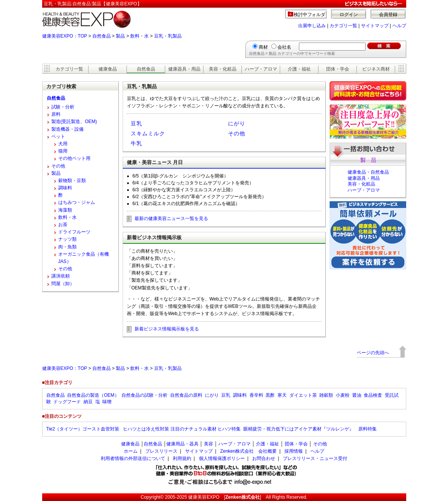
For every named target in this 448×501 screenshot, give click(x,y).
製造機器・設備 (67, 129)
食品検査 (373, 395)
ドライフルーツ (74, 232)
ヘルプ (399, 26)
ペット (58, 136)
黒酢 (270, 395)
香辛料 (256, 395)
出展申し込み (312, 26)
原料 (56, 114)
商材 (263, 47)
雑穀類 (326, 395)
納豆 (88, 402)
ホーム (131, 451)
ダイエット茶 (303, 395)
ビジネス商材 (376, 69)
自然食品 (102, 36)
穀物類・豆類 (72, 181)
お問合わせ (264, 458)
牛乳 (136, 143)
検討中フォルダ (309, 15)
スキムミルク (148, 133)
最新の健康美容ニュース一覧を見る (171, 218)
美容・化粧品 (223, 69)
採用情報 (294, 451)
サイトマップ (375, 26)
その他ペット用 (74, 158)
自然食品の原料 (186, 395)
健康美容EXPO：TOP (65, 36)
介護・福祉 (299, 69)
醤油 (357, 395)
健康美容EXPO (204, 497)
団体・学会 (338, 69)
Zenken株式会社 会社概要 (248, 451)
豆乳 (136, 123)
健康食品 (108, 69)
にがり (237, 123)
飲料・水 (139, 36)
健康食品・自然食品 (368, 172)
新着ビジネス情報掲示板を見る (167, 329)
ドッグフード (67, 402)
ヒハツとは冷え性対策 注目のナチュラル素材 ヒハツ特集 (182, 429)
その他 (237, 133)
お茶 (63, 225)
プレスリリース (161, 451)
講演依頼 (61, 276)
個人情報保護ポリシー (222, 458)
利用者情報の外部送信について (133, 458)
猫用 (63, 151)
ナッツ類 (67, 239)
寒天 (282, 395)
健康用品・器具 (182, 444)
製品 (120, 36)
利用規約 (182, 458)
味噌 (107, 402)
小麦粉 (343, 395)
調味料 (65, 188)
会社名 (284, 47)
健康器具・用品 (184, 69)
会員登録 (388, 15)
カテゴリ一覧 (343, 26)
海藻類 (65, 210)
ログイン (349, 15)
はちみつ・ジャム (77, 202)
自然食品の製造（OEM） (93, 395)
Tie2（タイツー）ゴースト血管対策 (84, 429)
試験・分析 (63, 107)
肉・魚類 (67, 247)
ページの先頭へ (373, 353)
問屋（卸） (63, 284)
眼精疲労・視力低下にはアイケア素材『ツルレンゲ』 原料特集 (310, 429)
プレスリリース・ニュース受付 (315, 458)
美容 (208, 444)
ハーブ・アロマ (261, 69)
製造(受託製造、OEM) (74, 122)
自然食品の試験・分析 (144, 395)
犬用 (63, 144)
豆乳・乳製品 (168, 36)
